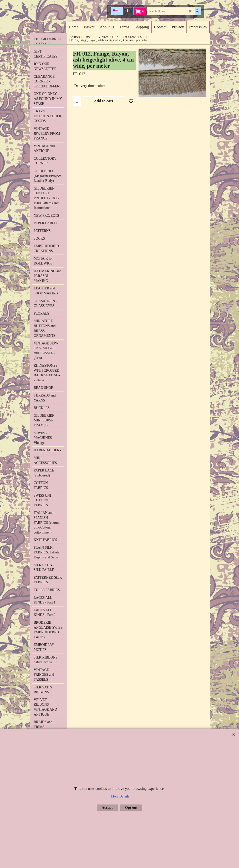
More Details (120, 796)
